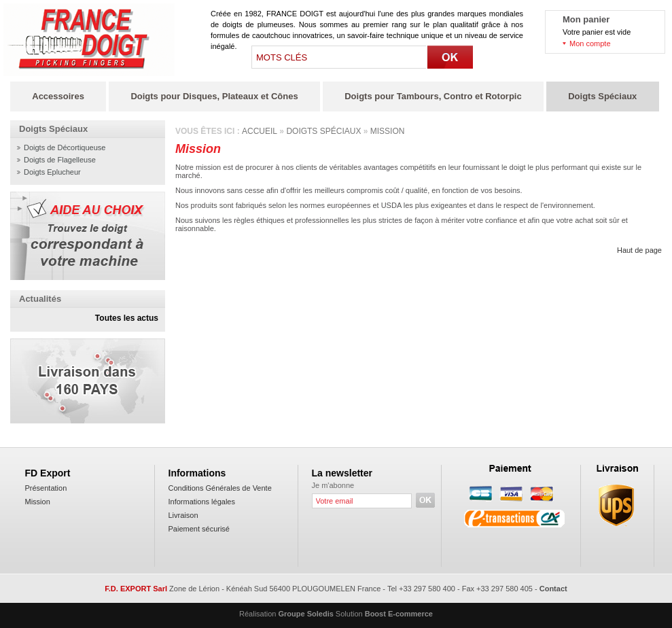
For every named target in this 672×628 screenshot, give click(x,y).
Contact (553, 589)
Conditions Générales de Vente (220, 488)
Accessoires (58, 96)
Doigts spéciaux (323, 131)
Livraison (183, 515)
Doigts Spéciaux (602, 96)
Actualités (40, 299)
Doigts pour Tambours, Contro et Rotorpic (433, 96)
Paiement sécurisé (199, 529)
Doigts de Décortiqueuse (65, 147)
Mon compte (590, 43)
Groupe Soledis (306, 614)
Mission (388, 131)
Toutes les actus (127, 318)
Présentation (46, 488)
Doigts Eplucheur (52, 172)
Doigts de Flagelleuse (60, 160)
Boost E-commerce (399, 614)
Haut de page (639, 250)
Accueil (260, 131)
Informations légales (202, 502)
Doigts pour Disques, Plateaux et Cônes (214, 96)
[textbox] (340, 57)
